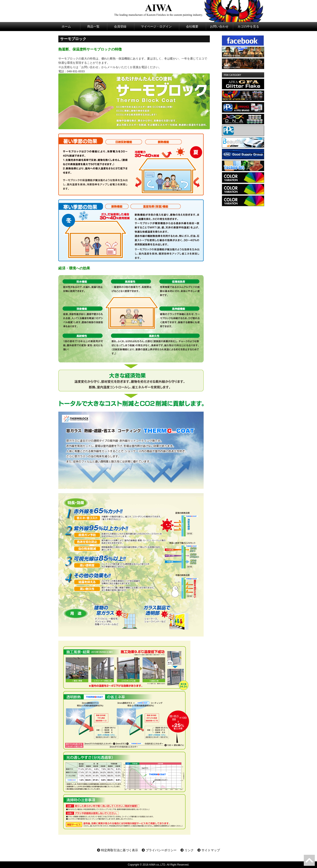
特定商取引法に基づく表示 (118, 850)
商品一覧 (93, 26)
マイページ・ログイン (156, 26)
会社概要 (192, 26)
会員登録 (120, 26)
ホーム (66, 26)
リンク (187, 850)
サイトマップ (209, 850)
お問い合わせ (219, 26)
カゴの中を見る (248, 26)
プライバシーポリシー (159, 850)
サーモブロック (73, 39)
